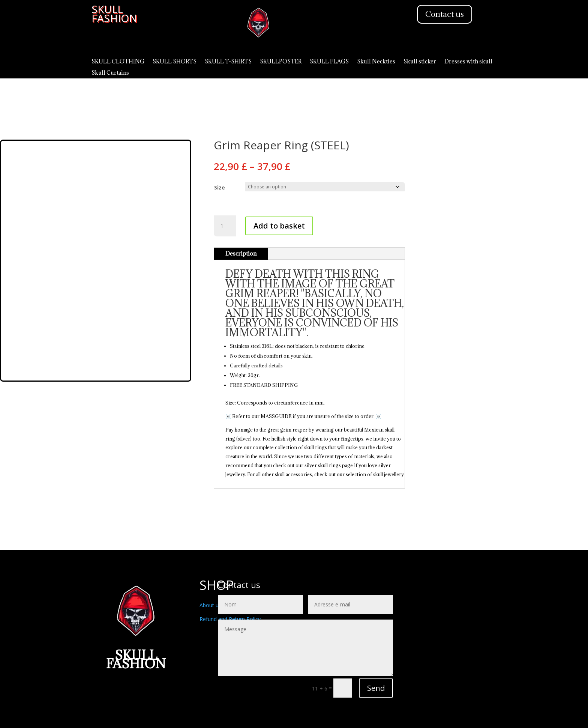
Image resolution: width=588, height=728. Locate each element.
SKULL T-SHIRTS (228, 62)
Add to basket (279, 226)
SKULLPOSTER (281, 62)
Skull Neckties (376, 62)
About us (210, 605)
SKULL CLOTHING (118, 62)
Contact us (445, 14)
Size (220, 187)
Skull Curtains (110, 73)
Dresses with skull (468, 62)
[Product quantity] (225, 226)
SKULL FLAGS (329, 62)
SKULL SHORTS (175, 62)
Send (376, 688)
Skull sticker (420, 62)
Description (241, 253)
